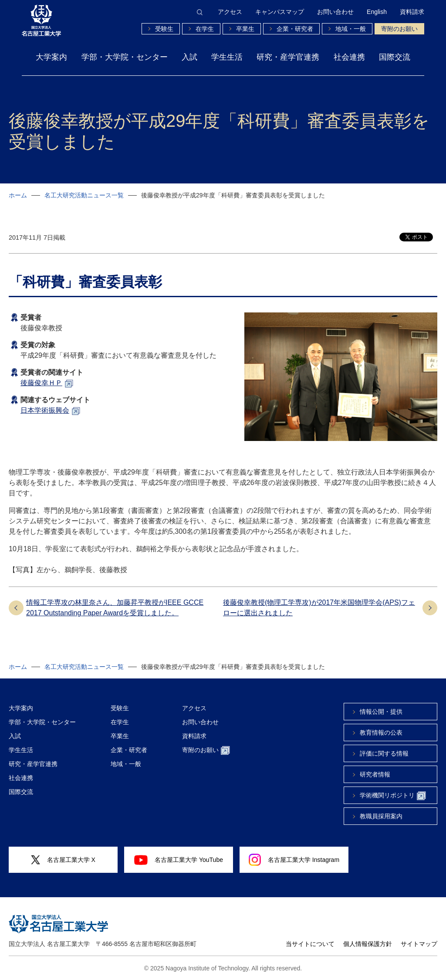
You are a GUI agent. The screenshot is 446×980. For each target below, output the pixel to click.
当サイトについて (310, 944)
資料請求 (412, 12)
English (377, 12)
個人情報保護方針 (368, 944)
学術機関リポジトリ (393, 796)
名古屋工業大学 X (63, 860)
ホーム (18, 195)
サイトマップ (419, 944)
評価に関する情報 (384, 753)
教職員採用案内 (381, 816)
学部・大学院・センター (125, 57)
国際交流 (395, 57)
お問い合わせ (335, 12)
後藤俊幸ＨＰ (41, 383)
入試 (189, 57)
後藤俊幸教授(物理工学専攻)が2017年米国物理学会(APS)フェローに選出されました (319, 608)
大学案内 (51, 57)
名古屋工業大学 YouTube (179, 860)
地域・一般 (351, 29)
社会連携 (349, 57)
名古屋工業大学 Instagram (294, 860)
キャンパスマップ (280, 12)
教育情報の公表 (381, 732)
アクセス (230, 12)
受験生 (164, 29)
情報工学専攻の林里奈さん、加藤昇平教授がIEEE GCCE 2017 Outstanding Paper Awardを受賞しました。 (115, 608)
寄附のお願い (399, 29)
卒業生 (245, 29)
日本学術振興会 (45, 410)
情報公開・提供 (381, 712)
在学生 (205, 29)
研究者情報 (375, 774)
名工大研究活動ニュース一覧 (84, 195)
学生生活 (227, 57)
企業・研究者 (295, 29)
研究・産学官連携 (288, 57)
